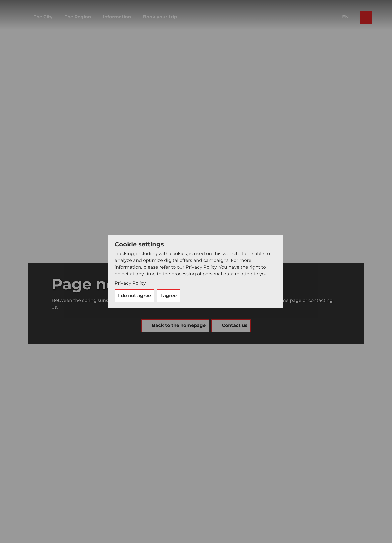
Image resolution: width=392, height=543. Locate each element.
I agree (169, 296)
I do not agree (135, 296)
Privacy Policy (130, 283)
